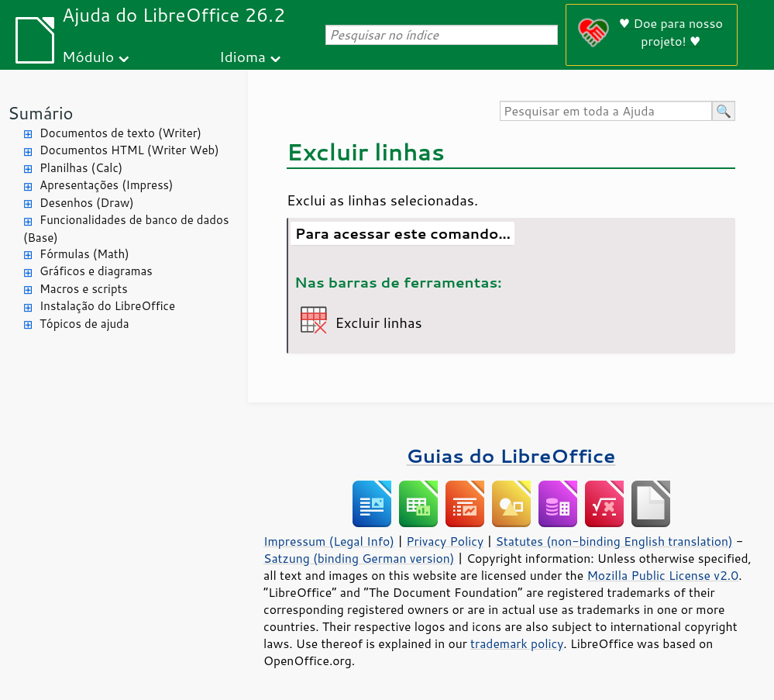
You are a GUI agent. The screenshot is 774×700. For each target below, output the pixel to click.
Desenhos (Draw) (87, 203)
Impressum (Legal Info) (329, 541)
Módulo (88, 56)
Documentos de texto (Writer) (120, 133)
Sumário (41, 113)
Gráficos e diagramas (96, 271)
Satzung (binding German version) (359, 558)
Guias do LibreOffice (511, 455)
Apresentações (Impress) (107, 185)
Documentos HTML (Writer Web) (129, 150)
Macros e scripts (84, 289)
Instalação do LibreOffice (107, 306)
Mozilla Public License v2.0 (662, 575)
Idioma (243, 56)
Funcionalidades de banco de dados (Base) (126, 229)
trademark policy (517, 643)
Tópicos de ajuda (84, 324)
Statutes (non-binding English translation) (614, 541)
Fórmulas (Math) (84, 254)
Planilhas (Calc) (81, 168)
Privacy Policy (445, 541)
